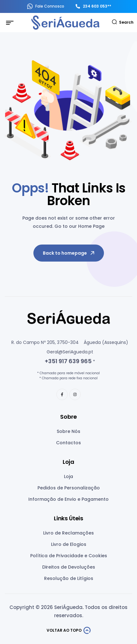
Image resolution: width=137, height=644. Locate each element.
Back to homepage (69, 253)
